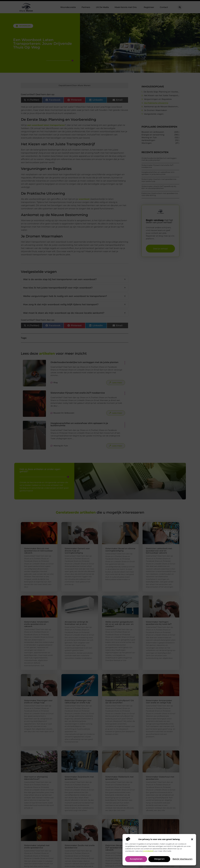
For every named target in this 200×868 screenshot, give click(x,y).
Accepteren (136, 859)
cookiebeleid (148, 851)
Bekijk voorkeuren (182, 859)
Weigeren (159, 859)
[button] (192, 839)
